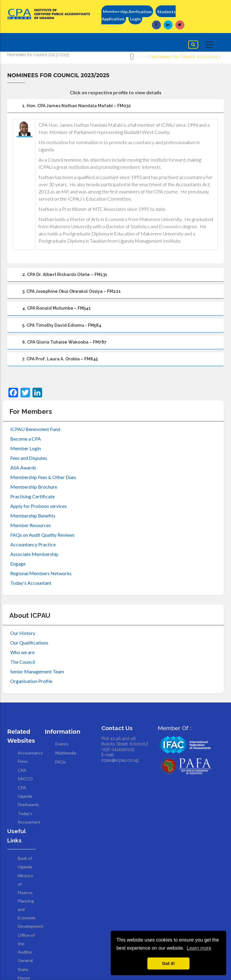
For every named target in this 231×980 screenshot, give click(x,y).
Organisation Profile (31, 681)
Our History (23, 633)
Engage (18, 564)
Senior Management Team (37, 671)
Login (135, 19)
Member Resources (31, 525)
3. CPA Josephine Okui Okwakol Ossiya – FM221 (66, 294)
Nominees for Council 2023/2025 (185, 57)
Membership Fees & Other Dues (43, 477)
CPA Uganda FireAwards (28, 796)
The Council (23, 662)
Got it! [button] (168, 963)
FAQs (61, 762)
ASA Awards (23, 467)
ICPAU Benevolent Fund (35, 429)
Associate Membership (34, 554)
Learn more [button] (199, 948)
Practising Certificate (32, 496)
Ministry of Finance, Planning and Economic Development (31, 901)
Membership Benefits (33, 516)
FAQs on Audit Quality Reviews (42, 535)
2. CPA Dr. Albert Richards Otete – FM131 (59, 277)
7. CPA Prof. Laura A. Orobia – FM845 (54, 361)
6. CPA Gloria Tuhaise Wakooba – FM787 (59, 344)
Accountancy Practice (33, 544)
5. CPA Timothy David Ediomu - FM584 (56, 328)
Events (62, 744)
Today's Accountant (31, 583)
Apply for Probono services (38, 506)
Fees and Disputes (29, 458)
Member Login (26, 448)
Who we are (22, 652)
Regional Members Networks (41, 573)
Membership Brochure (34, 487)
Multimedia (66, 753)
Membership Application (127, 12)
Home (141, 57)
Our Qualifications (29, 643)
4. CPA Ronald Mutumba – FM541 (51, 311)
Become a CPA (26, 439)
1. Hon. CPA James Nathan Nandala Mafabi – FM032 (71, 108)
